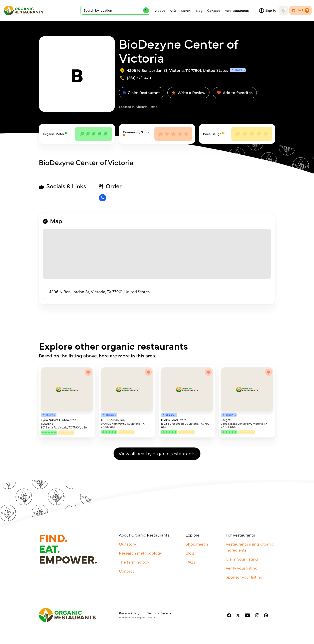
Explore (193, 535)
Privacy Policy (129, 613)
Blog (199, 10)
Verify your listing (242, 568)
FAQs (190, 562)
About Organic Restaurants (144, 535)
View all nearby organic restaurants (157, 453)
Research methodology (140, 553)
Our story (127, 544)
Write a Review (188, 92)
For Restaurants (237, 10)
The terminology (134, 562)
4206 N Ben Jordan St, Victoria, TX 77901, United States (99, 291)
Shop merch (197, 544)
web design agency (136, 617)
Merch (186, 10)
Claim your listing (242, 559)
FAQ (173, 10)
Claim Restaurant (142, 92)
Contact (213, 10)
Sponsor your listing (244, 577)
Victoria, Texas (147, 106)
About (160, 10)
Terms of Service (159, 613)
